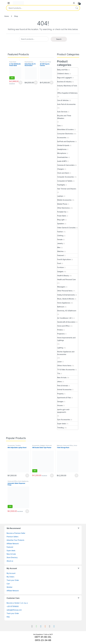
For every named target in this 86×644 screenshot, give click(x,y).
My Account (11, 573)
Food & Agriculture (64, 259)
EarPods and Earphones (66, 141)
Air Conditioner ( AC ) (65, 318)
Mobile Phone (62, 204)
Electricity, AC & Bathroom (67, 311)
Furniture (60, 267)
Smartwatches (29, 62)
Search (77, 8)
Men (59, 247)
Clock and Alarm (63, 173)
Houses (60, 405)
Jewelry (60, 243)
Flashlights (61, 185)
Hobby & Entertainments (66, 295)
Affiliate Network (13, 544)
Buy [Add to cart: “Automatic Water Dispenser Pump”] (27, 511)
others (60, 382)
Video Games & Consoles (66, 228)
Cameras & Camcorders (66, 165)
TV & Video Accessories (66, 370)
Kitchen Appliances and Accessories (66, 353)
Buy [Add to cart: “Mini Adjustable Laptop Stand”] (27, 475)
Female (60, 239)
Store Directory (12, 557)
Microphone (62, 153)
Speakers (61, 224)
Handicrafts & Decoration (66, 322)
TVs (59, 373)
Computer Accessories (66, 177)
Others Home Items (64, 366)
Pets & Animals (63, 386)
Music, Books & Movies (66, 299)
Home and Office (63, 326)
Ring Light (61, 220)
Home (7, 16)
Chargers (61, 169)
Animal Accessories (64, 390)
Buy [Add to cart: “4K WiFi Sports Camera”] (52, 83)
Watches (60, 251)
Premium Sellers (12, 537)
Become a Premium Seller (16, 533)
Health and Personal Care (66, 279)
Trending (60, 428)
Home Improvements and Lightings (66, 339)
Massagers (61, 287)
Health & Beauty (63, 276)
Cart (8, 584)
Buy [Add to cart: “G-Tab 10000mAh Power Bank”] (20, 83)
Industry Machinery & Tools (67, 86)
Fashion (60, 232)
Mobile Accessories (64, 200)
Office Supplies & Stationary (67, 93)
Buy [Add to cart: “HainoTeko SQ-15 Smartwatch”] (36, 83)
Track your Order (13, 580)
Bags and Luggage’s (65, 78)
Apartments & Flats (64, 398)
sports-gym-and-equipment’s (63, 411)
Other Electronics (63, 208)
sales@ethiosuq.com (14, 610)
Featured (60, 255)
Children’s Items (63, 74)
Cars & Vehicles (63, 100)
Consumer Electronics (65, 134)
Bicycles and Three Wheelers (45, 63)
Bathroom (61, 307)
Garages (60, 401)
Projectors (61, 334)
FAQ (8, 617)
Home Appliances (64, 303)
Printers (60, 330)
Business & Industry (64, 82)
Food (59, 263)
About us (10, 561)
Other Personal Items (65, 291)
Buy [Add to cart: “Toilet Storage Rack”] (76, 475)
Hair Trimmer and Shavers (67, 189)
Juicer (59, 362)
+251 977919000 (13, 606)
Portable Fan (62, 212)
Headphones (62, 149)
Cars (59, 126)
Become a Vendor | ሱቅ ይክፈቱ (17, 603)
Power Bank (13, 62)
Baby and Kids (62, 70)
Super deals (62, 424)
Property (60, 394)
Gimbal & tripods (63, 145)
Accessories (62, 138)
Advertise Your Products (15, 540)
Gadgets (60, 272)
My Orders (10, 577)
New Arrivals (62, 378)
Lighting (60, 348)
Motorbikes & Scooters (65, 129)
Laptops (60, 196)
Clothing (60, 236)
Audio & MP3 (62, 161)
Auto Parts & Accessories (66, 104)
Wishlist (9, 587)
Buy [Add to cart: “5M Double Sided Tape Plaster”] (52, 475)
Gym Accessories (64, 420)
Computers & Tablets (65, 181)
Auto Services (62, 112)
